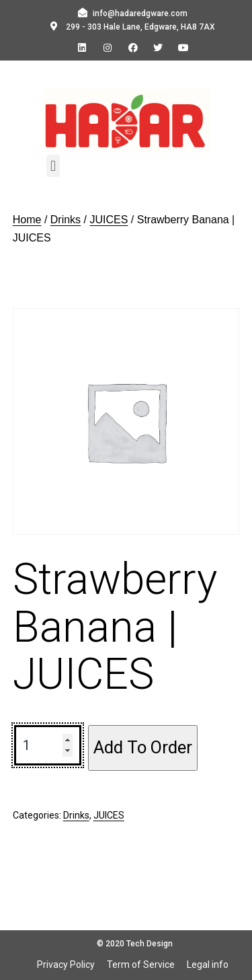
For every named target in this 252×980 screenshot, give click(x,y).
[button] (53, 166)
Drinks (66, 220)
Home (27, 220)
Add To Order (143, 747)
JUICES (109, 220)
